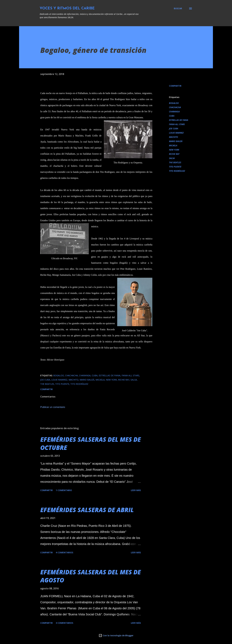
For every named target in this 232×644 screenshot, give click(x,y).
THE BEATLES (175, 162)
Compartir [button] (175, 86)
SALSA (172, 158)
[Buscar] (178, 8)
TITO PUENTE (175, 167)
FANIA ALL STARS (177, 124)
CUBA (172, 116)
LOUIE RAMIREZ (176, 133)
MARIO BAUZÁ (176, 141)
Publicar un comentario (53, 407)
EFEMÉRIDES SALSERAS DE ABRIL (87, 510)
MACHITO (173, 137)
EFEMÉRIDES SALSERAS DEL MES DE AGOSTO (91, 576)
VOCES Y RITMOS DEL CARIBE (67, 8)
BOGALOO (174, 103)
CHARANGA (174, 112)
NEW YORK (174, 150)
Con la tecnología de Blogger (116, 635)
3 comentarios (64, 623)
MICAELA (173, 145)
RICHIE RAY (174, 154)
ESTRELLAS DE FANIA (179, 120)
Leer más (136, 490)
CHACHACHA (175, 107)
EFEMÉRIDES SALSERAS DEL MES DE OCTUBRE (91, 443)
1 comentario (64, 490)
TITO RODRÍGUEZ (177, 171)
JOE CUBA (174, 128)
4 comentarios (64, 552)
